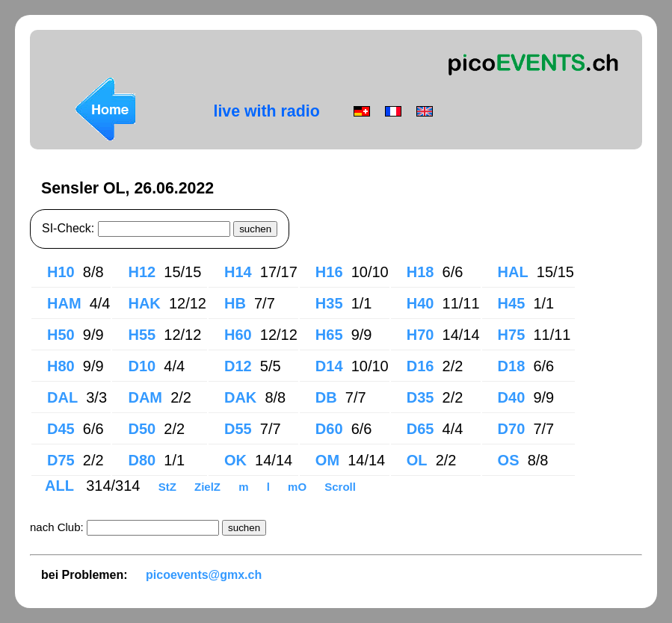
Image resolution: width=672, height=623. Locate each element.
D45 (61, 429)
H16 (329, 272)
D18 (512, 366)
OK (235, 460)
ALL (61, 486)
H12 (142, 272)
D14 (329, 366)
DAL (62, 397)
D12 (238, 366)
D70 (512, 429)
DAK (240, 397)
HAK (144, 303)
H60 (238, 335)
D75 (61, 460)
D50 (142, 429)
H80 (61, 366)
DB (326, 397)
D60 (329, 429)
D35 (420, 397)
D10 (142, 366)
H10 (61, 272)
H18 (420, 272)
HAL (513, 272)
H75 (512, 335)
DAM (145, 397)
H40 (420, 303)
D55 (238, 429)
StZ (169, 487)
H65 (329, 335)
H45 (512, 303)
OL (417, 460)
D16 (420, 366)
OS (509, 460)
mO (299, 487)
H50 (61, 335)
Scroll (340, 487)
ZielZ (209, 487)
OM (327, 460)
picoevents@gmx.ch (204, 575)
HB (235, 303)
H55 (142, 335)
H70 (420, 335)
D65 (420, 429)
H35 (329, 303)
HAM (64, 303)
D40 (512, 397)
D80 (142, 460)
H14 (238, 272)
